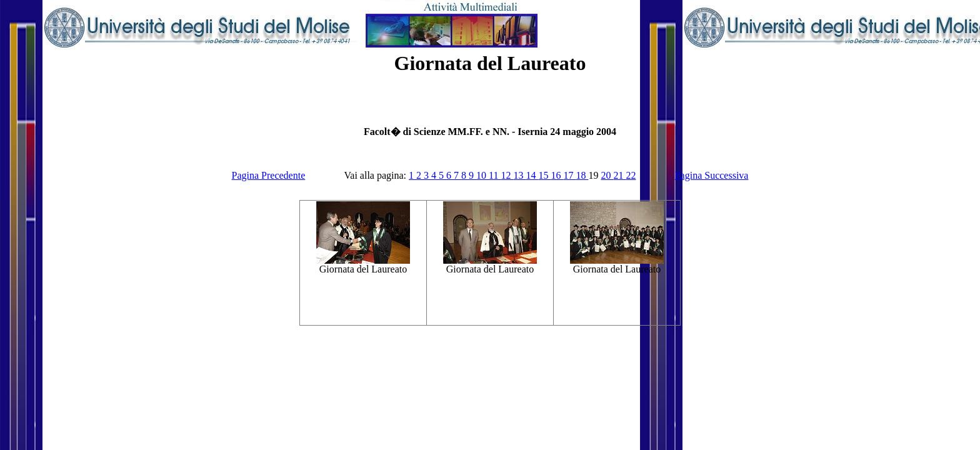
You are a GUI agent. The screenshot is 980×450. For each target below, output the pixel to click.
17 (569, 175)
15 (544, 175)
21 (619, 175)
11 (495, 175)
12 (507, 175)
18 (582, 175)
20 (607, 175)
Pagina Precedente (269, 175)
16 (557, 175)
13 (519, 175)
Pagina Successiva (712, 175)
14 (532, 175)
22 (631, 175)
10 (482, 175)
